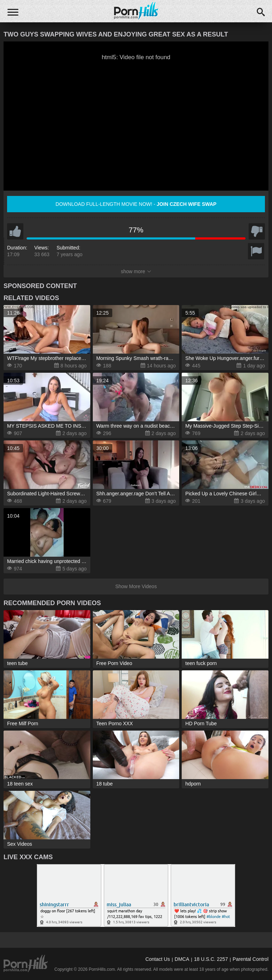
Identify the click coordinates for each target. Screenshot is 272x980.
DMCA (182, 959)
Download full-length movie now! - (136, 204)
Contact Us (157, 959)
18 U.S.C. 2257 (211, 959)
